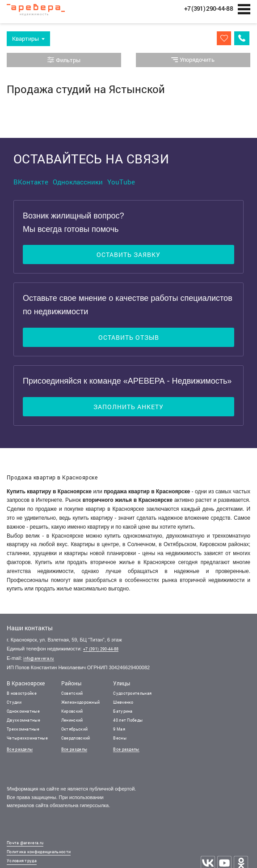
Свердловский (76, 738)
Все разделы (20, 749)
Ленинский (72, 720)
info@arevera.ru (39, 658)
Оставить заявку (128, 254)
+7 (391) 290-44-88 (101, 649)
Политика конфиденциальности (39, 852)
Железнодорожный (81, 702)
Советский (72, 693)
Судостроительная (132, 693)
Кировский (72, 711)
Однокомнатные (23, 711)
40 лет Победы (128, 720)
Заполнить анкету (128, 407)
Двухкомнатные (23, 720)
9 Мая (119, 729)
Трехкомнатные (23, 729)
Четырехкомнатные (27, 738)
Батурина (123, 711)
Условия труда (22, 861)
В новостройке (22, 693)
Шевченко (123, 702)
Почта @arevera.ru (25, 843)
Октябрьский (74, 729)
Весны (120, 738)
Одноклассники (78, 182)
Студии (14, 702)
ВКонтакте (31, 182)
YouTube (121, 182)
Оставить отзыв (129, 337)
